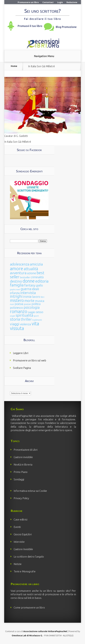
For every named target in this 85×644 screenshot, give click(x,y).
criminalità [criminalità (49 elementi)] (37, 277)
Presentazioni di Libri (26, 450)
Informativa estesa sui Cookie (30, 491)
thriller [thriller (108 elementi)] (26, 319)
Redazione (72, 2)
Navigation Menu (44, 56)
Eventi (17, 527)
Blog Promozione (66, 27)
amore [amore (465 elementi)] (17, 268)
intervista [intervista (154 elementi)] (28, 293)
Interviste (19, 542)
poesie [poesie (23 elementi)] (27, 304)
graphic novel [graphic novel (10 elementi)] (15, 290)
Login (60, 2)
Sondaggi (19, 479)
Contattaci (48, 2)
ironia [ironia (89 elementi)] (27, 297)
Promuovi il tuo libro (30, 26)
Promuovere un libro (28, 2)
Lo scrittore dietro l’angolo (29, 557)
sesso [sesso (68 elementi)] (40, 312)
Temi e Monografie (25, 571)
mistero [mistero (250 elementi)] (17, 300)
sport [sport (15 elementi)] (36, 316)
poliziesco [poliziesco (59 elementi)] (16, 308)
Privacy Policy (21, 498)
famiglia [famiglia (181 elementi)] (17, 285)
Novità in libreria (23, 465)
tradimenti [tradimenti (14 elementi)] (37, 320)
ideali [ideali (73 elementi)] (35, 289)
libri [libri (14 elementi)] (43, 297)
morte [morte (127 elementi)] (29, 301)
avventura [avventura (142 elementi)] (18, 273)
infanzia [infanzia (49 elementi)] (15, 293)
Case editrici (20, 520)
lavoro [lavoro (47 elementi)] (36, 297)
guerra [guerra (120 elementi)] (26, 289)
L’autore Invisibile (23, 549)
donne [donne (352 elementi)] (29, 281)
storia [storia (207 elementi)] (15, 319)
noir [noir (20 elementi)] (12, 304)
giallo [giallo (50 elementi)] (39, 285)
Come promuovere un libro (29, 608)
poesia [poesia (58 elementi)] (19, 304)
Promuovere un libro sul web (30, 360)
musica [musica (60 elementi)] (40, 301)
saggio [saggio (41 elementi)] (32, 312)
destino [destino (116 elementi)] (16, 281)
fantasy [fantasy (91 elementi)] (30, 285)
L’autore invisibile (23, 457)
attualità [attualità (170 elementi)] (31, 269)
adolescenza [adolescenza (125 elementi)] (20, 264)
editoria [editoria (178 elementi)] (42, 281)
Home (14, 66)
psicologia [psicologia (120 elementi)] (32, 307)
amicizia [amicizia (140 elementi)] (36, 264)
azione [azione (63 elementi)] (32, 273)
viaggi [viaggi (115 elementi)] (15, 324)
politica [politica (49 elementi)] (36, 304)
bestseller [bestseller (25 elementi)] (25, 277)
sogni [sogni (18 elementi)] (13, 316)
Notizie (18, 564)
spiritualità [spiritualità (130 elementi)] (24, 315)
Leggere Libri (21, 353)
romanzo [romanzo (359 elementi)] (19, 311)
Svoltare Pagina (22, 368)
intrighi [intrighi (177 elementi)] (16, 296)
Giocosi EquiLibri (23, 534)
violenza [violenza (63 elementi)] (25, 324)
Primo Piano (21, 472)
